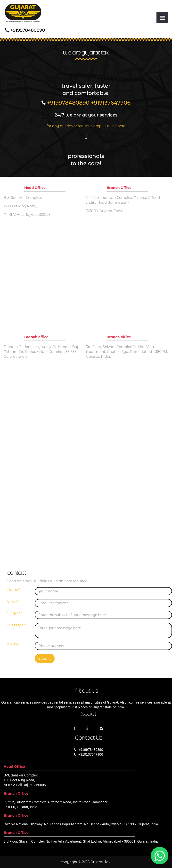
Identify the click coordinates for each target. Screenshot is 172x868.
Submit (45, 659)
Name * (14, 589)
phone (13, 644)
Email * (13, 601)
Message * (16, 625)
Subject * (15, 613)
